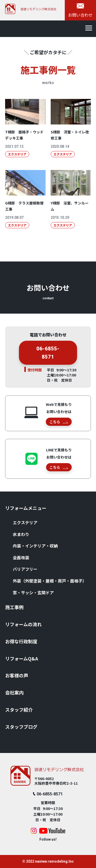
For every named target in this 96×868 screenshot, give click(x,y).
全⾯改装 (21, 557)
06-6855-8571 (48, 355)
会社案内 (14, 692)
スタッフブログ (21, 727)
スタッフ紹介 (19, 710)
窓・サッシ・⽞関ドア (33, 592)
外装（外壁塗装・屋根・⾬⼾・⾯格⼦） (50, 581)
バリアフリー (25, 569)
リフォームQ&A (22, 658)
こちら (59, 422)
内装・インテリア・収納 (35, 546)
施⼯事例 (14, 607)
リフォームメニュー (26, 508)
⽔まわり (21, 534)
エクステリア (25, 522)
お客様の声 (17, 675)
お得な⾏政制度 (21, 641)
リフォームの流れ (23, 624)
